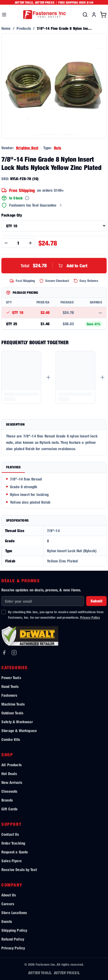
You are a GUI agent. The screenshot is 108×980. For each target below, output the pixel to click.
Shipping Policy (14, 930)
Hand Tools (10, 686)
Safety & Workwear (17, 722)
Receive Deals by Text (19, 870)
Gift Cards (10, 809)
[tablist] (54, 468)
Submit (96, 601)
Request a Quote (15, 852)
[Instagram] (14, 653)
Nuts (57, 148)
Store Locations (14, 913)
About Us (9, 895)
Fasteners (9, 695)
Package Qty (12, 215)
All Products (11, 765)
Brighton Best (27, 148)
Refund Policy (13, 939)
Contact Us (10, 834)
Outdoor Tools (12, 713)
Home (6, 28)
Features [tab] (13, 467)
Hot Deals (9, 774)
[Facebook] (4, 653)
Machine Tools (13, 704)
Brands (7, 800)
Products (24, 28)
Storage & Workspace (19, 731)
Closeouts (9, 791)
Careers (8, 904)
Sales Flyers (11, 861)
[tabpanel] (54, 491)
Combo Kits (11, 739)
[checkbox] (4, 612)
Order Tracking (13, 843)
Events (7, 921)
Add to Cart (54, 266)
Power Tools (11, 678)
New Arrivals (12, 782)
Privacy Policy (90, 617)
